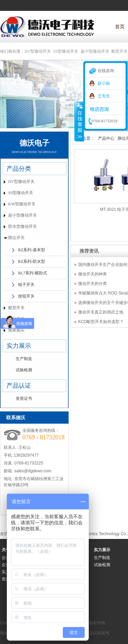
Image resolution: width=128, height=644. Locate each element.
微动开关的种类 (93, 274)
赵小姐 (104, 83)
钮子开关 (26, 285)
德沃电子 (34, 143)
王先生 (104, 96)
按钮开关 (26, 296)
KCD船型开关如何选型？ (101, 322)
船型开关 (119, 51)
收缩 (79, 121)
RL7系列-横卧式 (33, 273)
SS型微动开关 (66, 51)
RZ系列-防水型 (32, 261)
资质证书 (24, 399)
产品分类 (19, 169)
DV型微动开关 (38, 51)
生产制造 (24, 359)
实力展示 (19, 346)
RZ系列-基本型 (32, 250)
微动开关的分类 (93, 284)
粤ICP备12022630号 (91, 633)
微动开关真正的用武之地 (101, 312)
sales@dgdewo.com (33, 471)
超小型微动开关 (95, 51)
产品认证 (19, 386)
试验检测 (24, 370)
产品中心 (106, 138)
